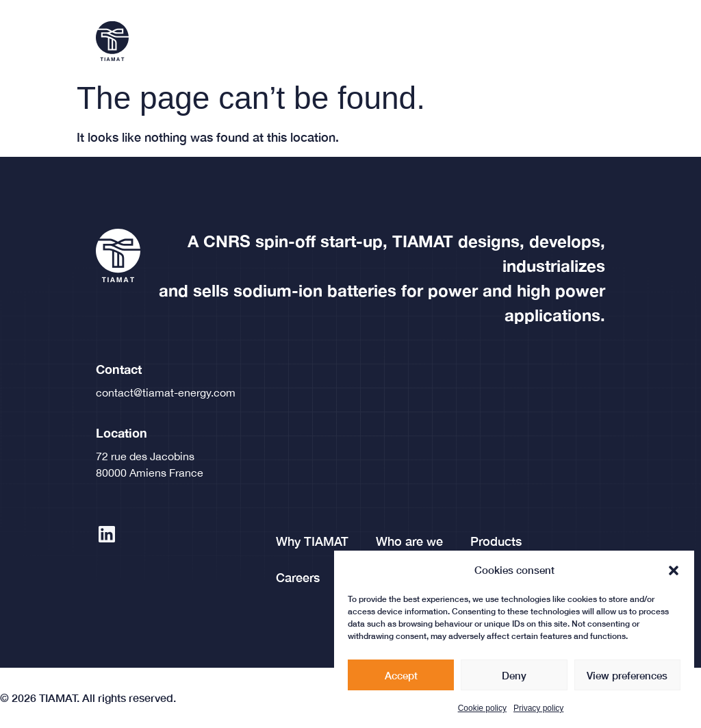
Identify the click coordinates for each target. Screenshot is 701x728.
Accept (401, 678)
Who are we (409, 541)
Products (496, 541)
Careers (298, 577)
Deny (514, 678)
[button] (674, 573)
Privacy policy (538, 711)
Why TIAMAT (312, 541)
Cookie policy (482, 711)
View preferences (627, 678)
